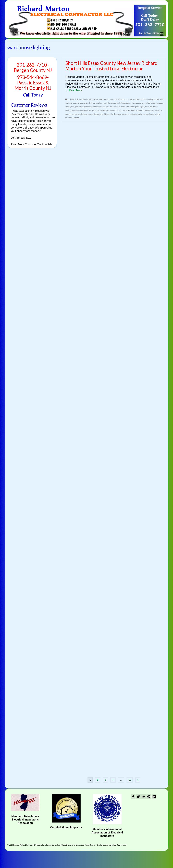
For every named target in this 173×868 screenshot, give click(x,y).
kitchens (122, 107)
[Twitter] (138, 796)
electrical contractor (80, 103)
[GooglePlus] (144, 796)
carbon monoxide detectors (137, 99)
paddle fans (114, 110)
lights (142, 107)
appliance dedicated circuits (77, 99)
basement (114, 99)
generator (88, 107)
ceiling (151, 99)
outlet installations (102, 110)
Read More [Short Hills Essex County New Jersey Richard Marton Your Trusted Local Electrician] (76, 90)
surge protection (131, 114)
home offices (97, 107)
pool (121, 110)
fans (73, 107)
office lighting (89, 110)
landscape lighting (133, 107)
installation (114, 107)
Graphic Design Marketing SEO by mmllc (112, 845)
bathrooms (122, 99)
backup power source (101, 99)
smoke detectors (114, 114)
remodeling (140, 110)
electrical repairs (124, 103)
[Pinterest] (149, 796)
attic (90, 99)
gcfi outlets (79, 107)
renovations (149, 110)
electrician (135, 103)
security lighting (94, 114)
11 (130, 780)
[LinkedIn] (154, 796)
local (147, 107)
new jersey (79, 110)
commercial (159, 99)
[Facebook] (133, 796)
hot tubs (106, 107)
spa (123, 114)
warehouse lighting (153, 114)
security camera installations (76, 114)
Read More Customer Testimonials (32, 144)
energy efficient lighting (149, 103)
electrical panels (111, 103)
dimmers (69, 103)
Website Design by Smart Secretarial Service (78, 845)
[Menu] (142, 34)
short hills (104, 114)
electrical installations (96, 103)
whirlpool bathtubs (72, 118)
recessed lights (129, 110)
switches (142, 114)
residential (158, 110)
